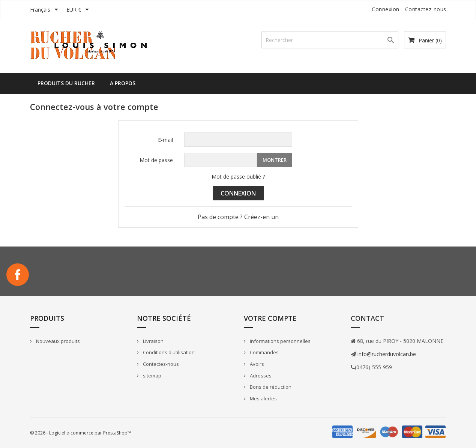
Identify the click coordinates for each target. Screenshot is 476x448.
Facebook (18, 275)
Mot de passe (156, 160)
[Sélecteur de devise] (79, 10)
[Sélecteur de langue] (45, 10)
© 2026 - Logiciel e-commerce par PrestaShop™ (80, 433)
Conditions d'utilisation (168, 352)
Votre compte (270, 318)
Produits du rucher (66, 83)
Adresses (260, 376)
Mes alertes (263, 398)
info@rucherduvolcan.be (386, 354)
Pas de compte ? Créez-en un (238, 217)
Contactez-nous (426, 9)
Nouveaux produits (57, 341)
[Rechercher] (330, 40)
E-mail (165, 140)
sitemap (152, 376)
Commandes (264, 352)
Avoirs (256, 364)
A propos (123, 83)
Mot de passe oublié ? (238, 177)
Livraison (153, 341)
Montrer (275, 160)
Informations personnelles (280, 341)
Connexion (238, 193)
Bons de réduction (270, 387)
